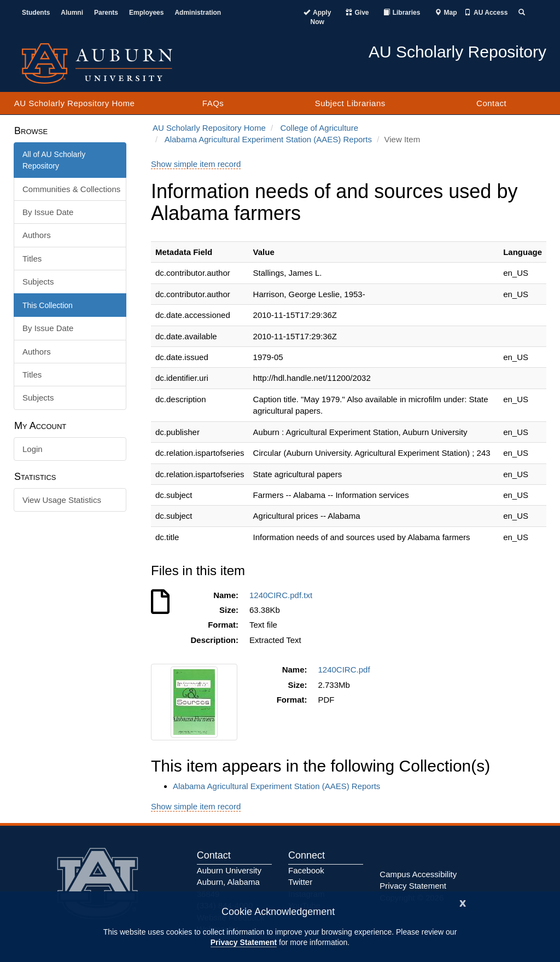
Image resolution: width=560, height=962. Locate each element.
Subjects (38, 282)
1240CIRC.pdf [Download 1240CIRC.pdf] (346, 670)
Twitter (300, 882)
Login (33, 449)
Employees (146, 13)
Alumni (72, 13)
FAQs (213, 103)
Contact (491, 103)
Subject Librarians (350, 103)
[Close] (463, 902)
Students (36, 13)
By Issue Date (48, 212)
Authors (37, 235)
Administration (198, 13)
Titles (32, 259)
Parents (106, 13)
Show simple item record (196, 164)
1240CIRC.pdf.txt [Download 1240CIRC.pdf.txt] (283, 595)
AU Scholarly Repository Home (75, 103)
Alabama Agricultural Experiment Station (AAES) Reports (268, 139)
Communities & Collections (71, 189)
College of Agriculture (319, 128)
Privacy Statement (244, 942)
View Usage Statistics (62, 500)
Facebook (306, 870)
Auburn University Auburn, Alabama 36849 (229, 882)
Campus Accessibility (418, 874)
